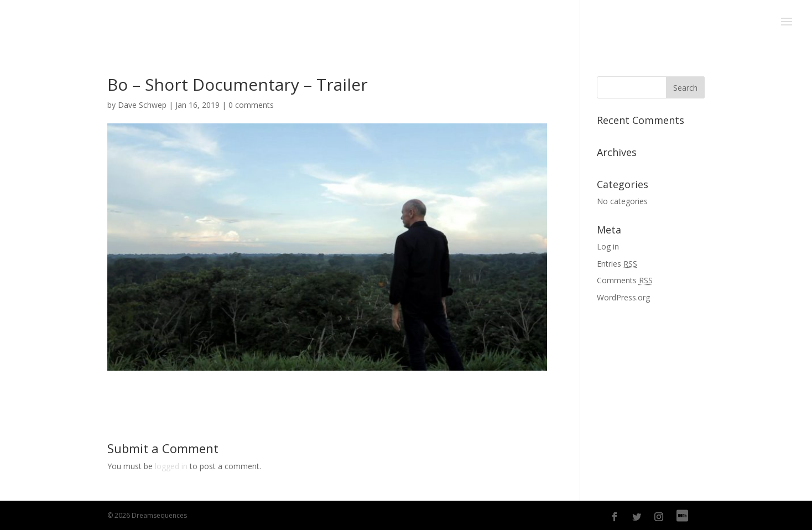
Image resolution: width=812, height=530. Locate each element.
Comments (625, 280)
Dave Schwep (142, 105)
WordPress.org (623, 297)
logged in (171, 466)
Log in (608, 246)
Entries (617, 264)
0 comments (251, 105)
